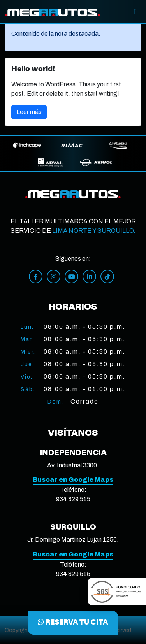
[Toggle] (135, 12)
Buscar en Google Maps (73, 480)
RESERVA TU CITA (73, 623)
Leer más (29, 112)
